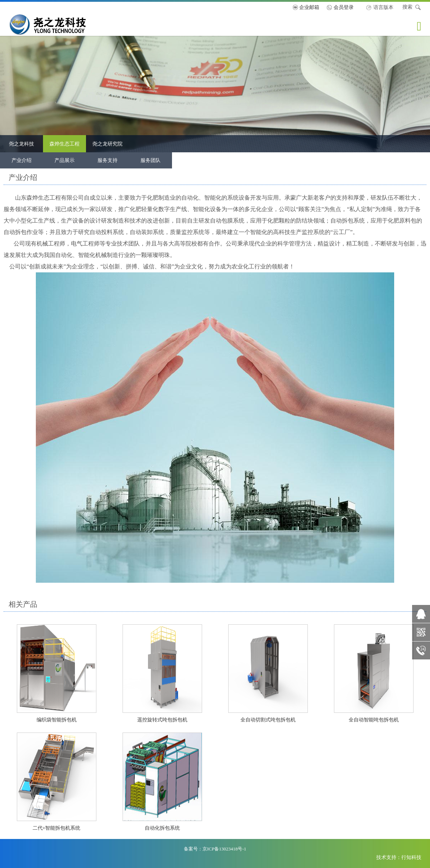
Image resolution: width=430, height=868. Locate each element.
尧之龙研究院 (107, 144)
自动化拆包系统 (162, 828)
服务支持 (107, 160)
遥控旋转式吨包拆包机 (162, 720)
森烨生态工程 (64, 144)
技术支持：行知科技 (399, 857)
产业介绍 (21, 160)
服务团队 (150, 160)
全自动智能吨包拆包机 (374, 720)
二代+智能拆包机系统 (57, 828)
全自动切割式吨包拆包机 (268, 720)
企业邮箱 (309, 7)
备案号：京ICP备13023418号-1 (215, 849)
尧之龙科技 (60, 24)
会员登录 (344, 7)
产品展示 (64, 160)
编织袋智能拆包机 (57, 720)
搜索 (412, 8)
